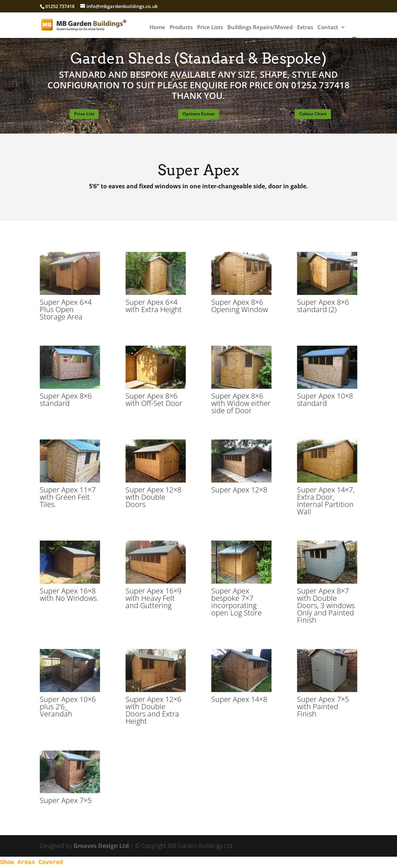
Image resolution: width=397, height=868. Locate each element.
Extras (305, 28)
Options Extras (198, 114)
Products (181, 28)
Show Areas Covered (32, 863)
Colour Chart (313, 114)
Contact (328, 28)
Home (157, 28)
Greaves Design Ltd (101, 846)
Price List (84, 114)
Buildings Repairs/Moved (260, 28)
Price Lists (210, 28)
